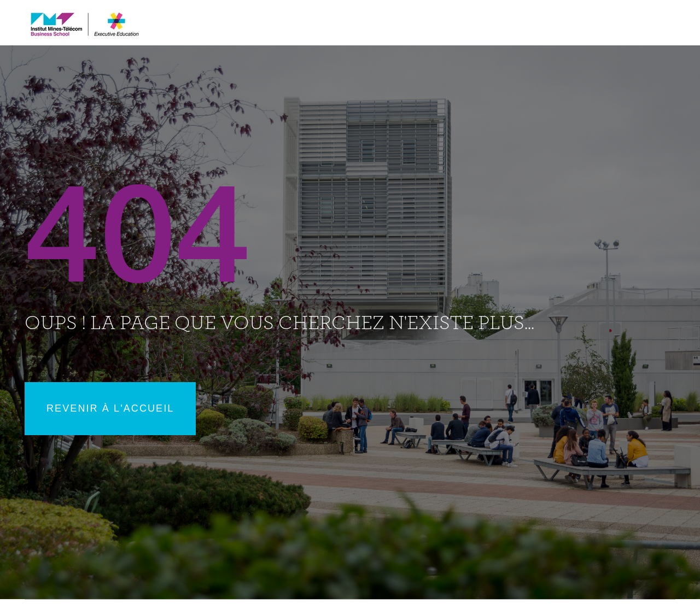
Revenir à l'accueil (110, 408)
